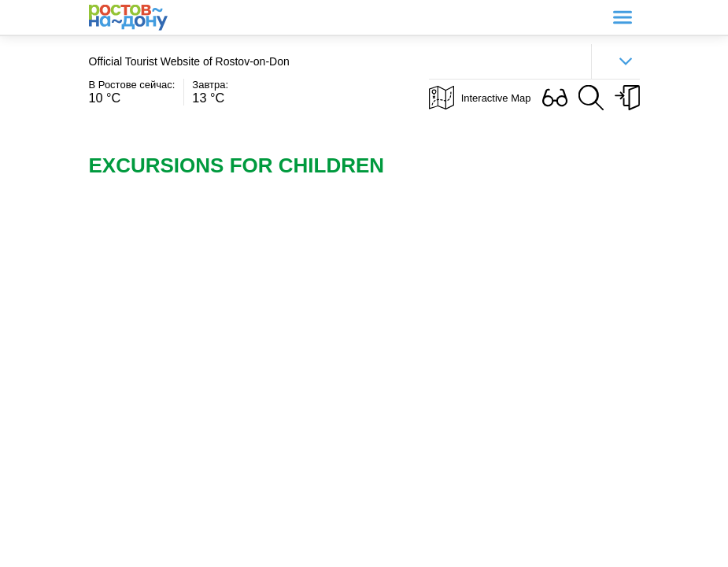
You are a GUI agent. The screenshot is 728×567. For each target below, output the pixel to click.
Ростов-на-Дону (128, 18)
